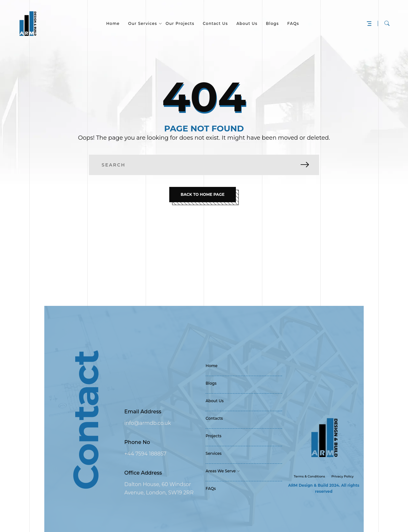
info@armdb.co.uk (148, 423)
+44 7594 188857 (145, 454)
